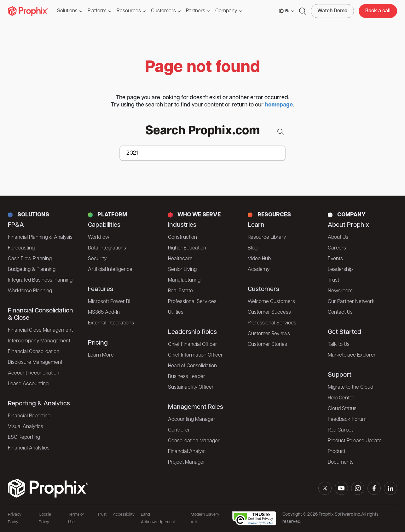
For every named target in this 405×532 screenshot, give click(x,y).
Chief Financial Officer (193, 345)
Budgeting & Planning (32, 270)
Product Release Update (355, 441)
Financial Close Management (40, 330)
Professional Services (192, 302)
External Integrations (111, 323)
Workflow (99, 237)
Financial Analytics (29, 448)
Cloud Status (342, 409)
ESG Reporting (24, 438)
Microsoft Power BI (109, 302)
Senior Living (182, 270)
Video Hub (259, 259)
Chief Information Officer (195, 355)
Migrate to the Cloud (350, 387)
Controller (179, 430)
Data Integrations (107, 248)
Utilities (176, 312)
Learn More (101, 355)
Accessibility (124, 515)
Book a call (378, 11)
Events (335, 259)
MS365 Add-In (104, 312)
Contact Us (340, 312)
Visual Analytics (26, 427)
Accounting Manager (192, 420)
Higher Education (187, 248)
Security (97, 259)
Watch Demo (332, 11)
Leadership (340, 270)
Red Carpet (340, 430)
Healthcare (180, 259)
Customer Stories (267, 345)
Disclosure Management (35, 363)
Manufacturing (184, 280)
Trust (333, 280)
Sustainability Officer (191, 387)
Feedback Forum (347, 420)
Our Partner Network (351, 302)
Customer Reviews (269, 334)
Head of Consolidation (192, 366)
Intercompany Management (39, 341)
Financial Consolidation (34, 352)
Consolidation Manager (194, 441)
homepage (279, 105)
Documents (341, 462)
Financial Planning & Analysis (40, 237)
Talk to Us (339, 345)
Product (337, 452)
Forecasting (21, 248)
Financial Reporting (29, 416)
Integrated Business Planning (40, 280)
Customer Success (269, 312)
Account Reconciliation (34, 373)
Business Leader (187, 377)
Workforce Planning (30, 291)
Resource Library (267, 237)
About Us (338, 237)
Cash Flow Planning (30, 259)
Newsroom (340, 291)
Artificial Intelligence (110, 270)
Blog (253, 248)
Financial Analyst (187, 452)
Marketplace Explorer (352, 355)
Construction (182, 237)
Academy (259, 270)
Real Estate (180, 291)
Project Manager (187, 462)
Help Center (341, 398)
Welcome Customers (271, 302)
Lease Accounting (28, 384)
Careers (337, 248)
